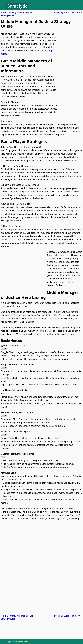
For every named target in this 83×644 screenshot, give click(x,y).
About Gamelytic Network (21, 642)
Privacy (6, 642)
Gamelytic (17, 6)
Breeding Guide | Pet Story (68, 13)
